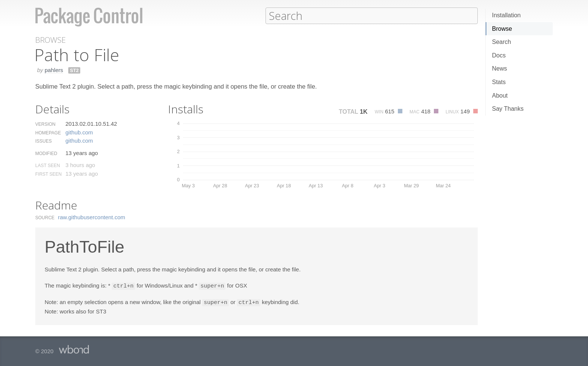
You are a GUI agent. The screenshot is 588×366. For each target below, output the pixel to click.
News (499, 69)
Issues (43, 141)
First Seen (48, 174)
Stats (499, 82)
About (500, 96)
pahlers (54, 70)
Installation (506, 15)
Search (502, 42)
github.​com (79, 132)
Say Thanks (508, 109)
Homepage (48, 133)
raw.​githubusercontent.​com (92, 217)
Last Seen (48, 165)
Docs (499, 55)
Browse (502, 29)
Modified (46, 153)
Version (45, 124)
